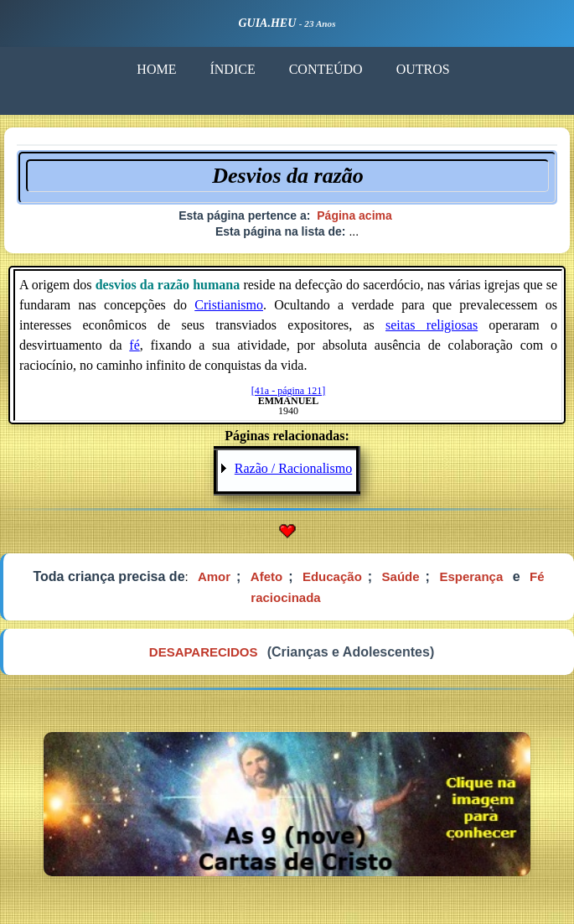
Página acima (354, 215)
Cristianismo (229, 305)
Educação (332, 576)
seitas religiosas (432, 325)
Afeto (266, 576)
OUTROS (423, 69)
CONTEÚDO (326, 69)
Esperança (471, 576)
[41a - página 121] (288, 391)
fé (134, 345)
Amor (214, 576)
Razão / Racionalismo (293, 468)
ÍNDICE (232, 69)
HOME (156, 69)
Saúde (401, 576)
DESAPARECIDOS (204, 652)
